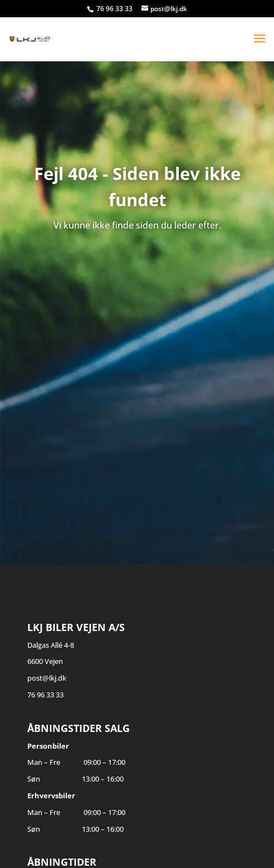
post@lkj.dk (47, 678)
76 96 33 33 (115, 9)
